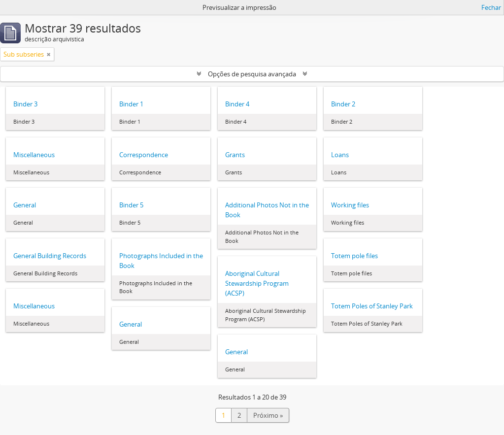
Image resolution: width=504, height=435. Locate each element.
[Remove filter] (49, 54)
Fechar (491, 7)
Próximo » (268, 415)
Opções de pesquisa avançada (252, 74)
